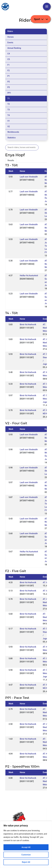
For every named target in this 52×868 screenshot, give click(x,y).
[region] (26, 845)
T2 (9, 104)
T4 (9, 115)
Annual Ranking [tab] (14, 48)
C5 (9, 59)
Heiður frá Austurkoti (29, 276)
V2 (9, 127)
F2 (9, 71)
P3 (9, 87)
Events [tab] (10, 43)
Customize (26, 855)
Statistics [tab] (12, 138)
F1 (9, 65)
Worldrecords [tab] (13, 132)
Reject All (26, 862)
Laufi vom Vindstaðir (29, 177)
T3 (9, 110)
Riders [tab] (10, 31)
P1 (9, 76)
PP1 (9, 93)
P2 (9, 82)
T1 (9, 99)
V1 (9, 121)
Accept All (26, 847)
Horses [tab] (11, 37)
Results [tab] (11, 160)
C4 (9, 54)
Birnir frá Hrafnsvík (28, 325)
